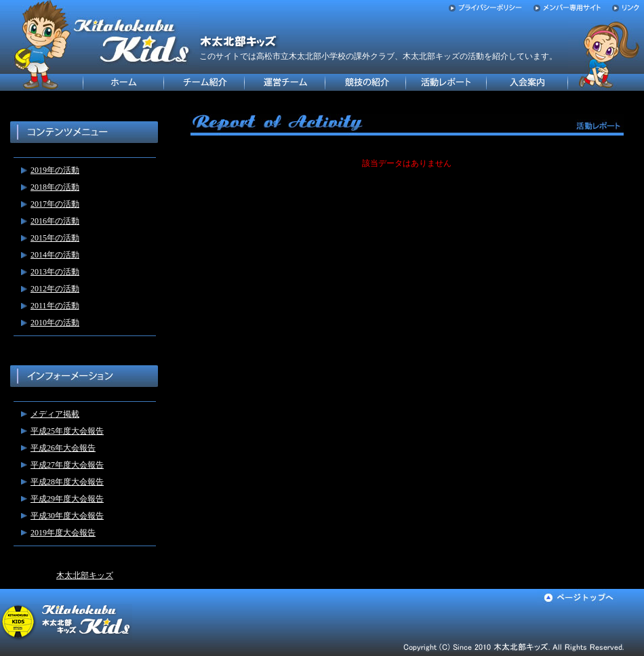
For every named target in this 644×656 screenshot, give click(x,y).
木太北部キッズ (85, 575)
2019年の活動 (55, 170)
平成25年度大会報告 (67, 431)
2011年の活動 (55, 306)
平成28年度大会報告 (67, 482)
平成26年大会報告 (63, 448)
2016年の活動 (55, 221)
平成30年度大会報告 (67, 516)
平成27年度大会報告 (67, 465)
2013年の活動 (55, 272)
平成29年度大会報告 (67, 499)
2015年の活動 (55, 238)
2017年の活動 (55, 204)
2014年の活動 (55, 255)
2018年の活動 (55, 187)
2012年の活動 (55, 289)
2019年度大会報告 (63, 533)
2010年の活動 (55, 323)
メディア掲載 (55, 414)
